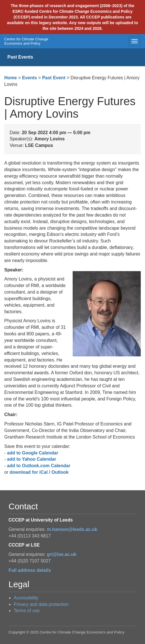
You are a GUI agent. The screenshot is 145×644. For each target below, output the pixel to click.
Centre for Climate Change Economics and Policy (26, 41)
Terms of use (27, 611)
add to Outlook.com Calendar (39, 466)
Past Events (20, 57)
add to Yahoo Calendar (32, 459)
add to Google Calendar (33, 453)
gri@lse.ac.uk (62, 554)
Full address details (30, 570)
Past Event (54, 78)
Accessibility (26, 598)
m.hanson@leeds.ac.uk (72, 529)
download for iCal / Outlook (39, 472)
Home (10, 78)
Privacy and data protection (41, 604)
